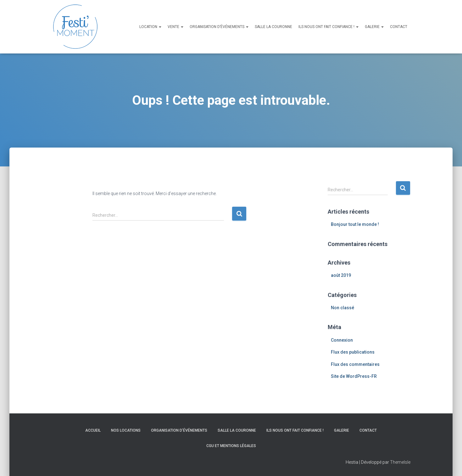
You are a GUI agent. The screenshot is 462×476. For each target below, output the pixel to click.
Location (150, 27)
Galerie (374, 27)
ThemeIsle (400, 462)
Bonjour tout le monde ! (355, 224)
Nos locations (126, 430)
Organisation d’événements (219, 27)
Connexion (342, 340)
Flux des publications (353, 352)
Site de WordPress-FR (354, 376)
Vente (175, 27)
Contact (399, 27)
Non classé (342, 308)
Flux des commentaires (355, 364)
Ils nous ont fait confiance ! (328, 27)
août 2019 (341, 275)
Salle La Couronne (273, 27)
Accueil (93, 430)
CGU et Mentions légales (231, 446)
